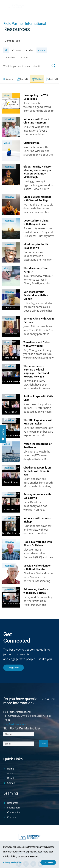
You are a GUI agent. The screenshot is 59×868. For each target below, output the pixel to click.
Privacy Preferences (13, 862)
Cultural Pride (31, 143)
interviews (10, 57)
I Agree (48, 862)
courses (17, 50)
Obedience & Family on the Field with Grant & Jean (37, 471)
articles (29, 50)
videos (42, 50)
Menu (53, 6)
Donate (3, 434)
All (6, 50)
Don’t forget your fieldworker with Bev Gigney (36, 295)
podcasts (25, 57)
